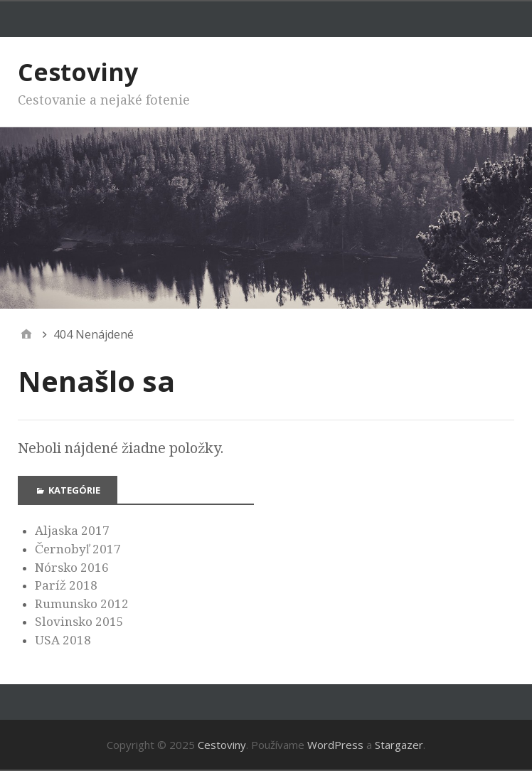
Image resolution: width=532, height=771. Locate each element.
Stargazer (399, 745)
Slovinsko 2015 (79, 622)
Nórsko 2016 (72, 568)
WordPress (335, 745)
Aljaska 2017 (72, 531)
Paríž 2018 (66, 585)
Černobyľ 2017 (78, 549)
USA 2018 (63, 640)
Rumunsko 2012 (82, 604)
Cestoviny (78, 72)
